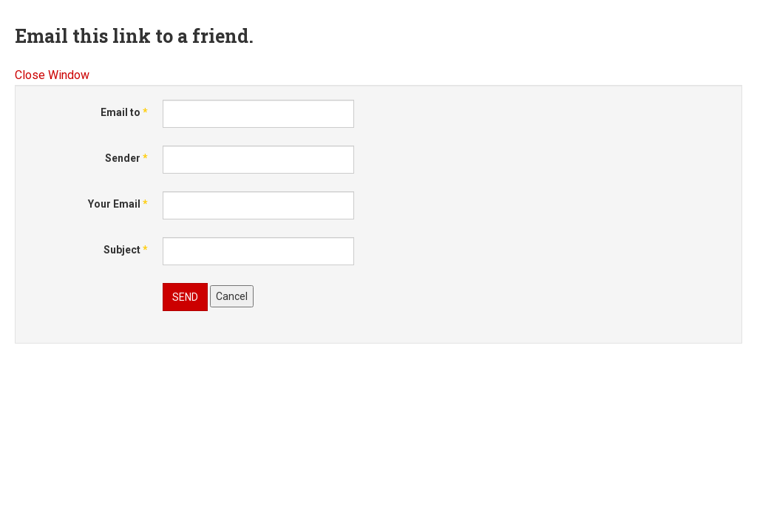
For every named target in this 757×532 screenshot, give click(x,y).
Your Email (118, 204)
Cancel (232, 296)
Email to (124, 112)
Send (185, 297)
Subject (126, 250)
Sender (126, 158)
